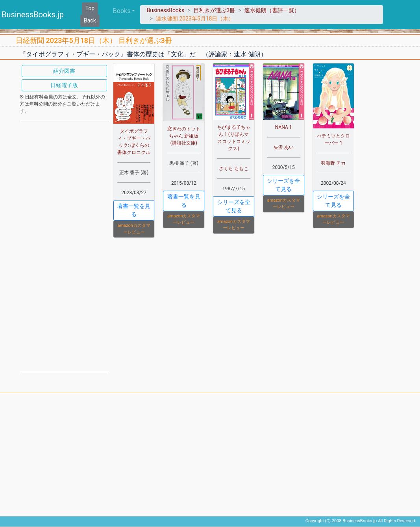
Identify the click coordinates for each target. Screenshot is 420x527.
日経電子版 (64, 85)
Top (90, 8)
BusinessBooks (165, 10)
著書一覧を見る (134, 210)
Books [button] (122, 11)
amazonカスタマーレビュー (134, 229)
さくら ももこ (234, 169)
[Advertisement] (64, 246)
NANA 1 (284, 127)
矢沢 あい (284, 147)
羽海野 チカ (333, 163)
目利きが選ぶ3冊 (215, 10)
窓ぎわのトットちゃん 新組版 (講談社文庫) (184, 136)
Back (90, 20)
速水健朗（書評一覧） (272, 10)
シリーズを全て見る (234, 206)
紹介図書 (64, 71)
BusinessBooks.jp (33, 15)
